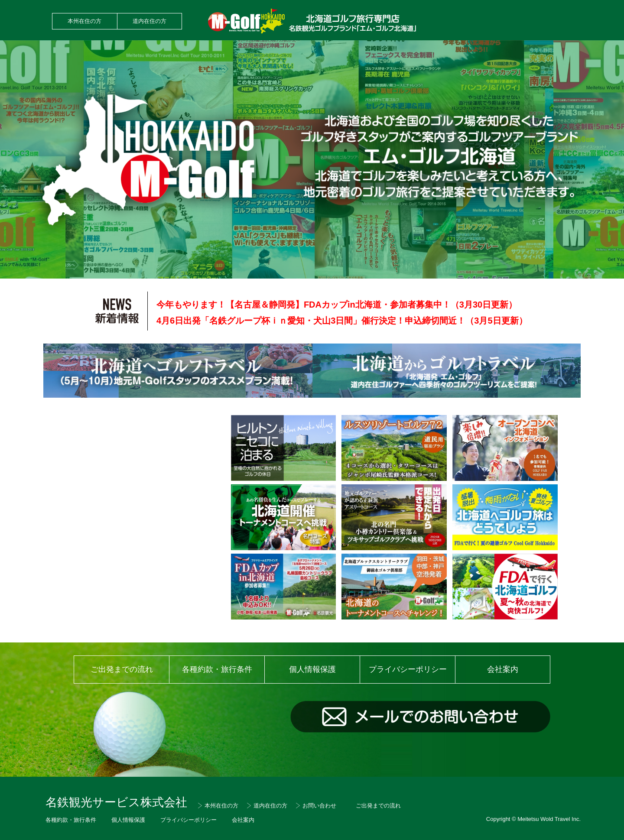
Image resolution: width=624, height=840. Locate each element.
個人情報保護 (312, 669)
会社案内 (503, 669)
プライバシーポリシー (408, 669)
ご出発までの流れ (122, 669)
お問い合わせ (319, 806)
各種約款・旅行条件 (217, 669)
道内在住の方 (149, 21)
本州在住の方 (84, 21)
